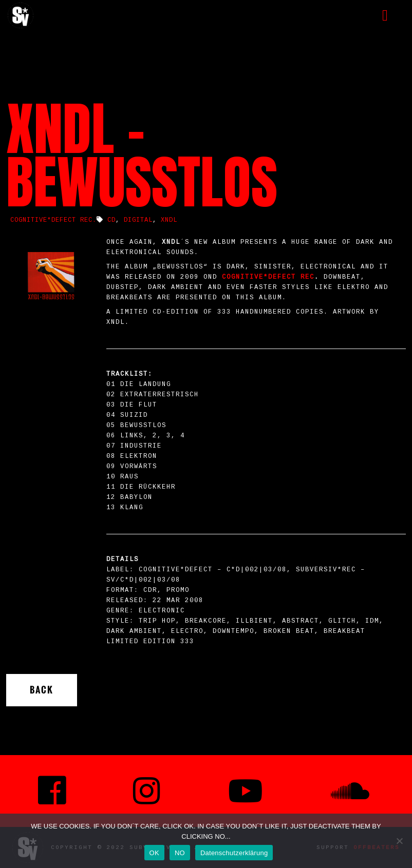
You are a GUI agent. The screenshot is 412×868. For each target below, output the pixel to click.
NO (180, 853)
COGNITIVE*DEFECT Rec (268, 277)
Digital (138, 220)
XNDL (169, 220)
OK (154, 853)
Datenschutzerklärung (234, 853)
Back (42, 690)
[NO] (399, 841)
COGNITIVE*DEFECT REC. (53, 220)
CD (111, 220)
